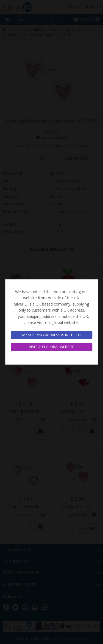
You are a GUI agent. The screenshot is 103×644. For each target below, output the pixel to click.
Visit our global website (51, 347)
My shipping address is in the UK (52, 335)
